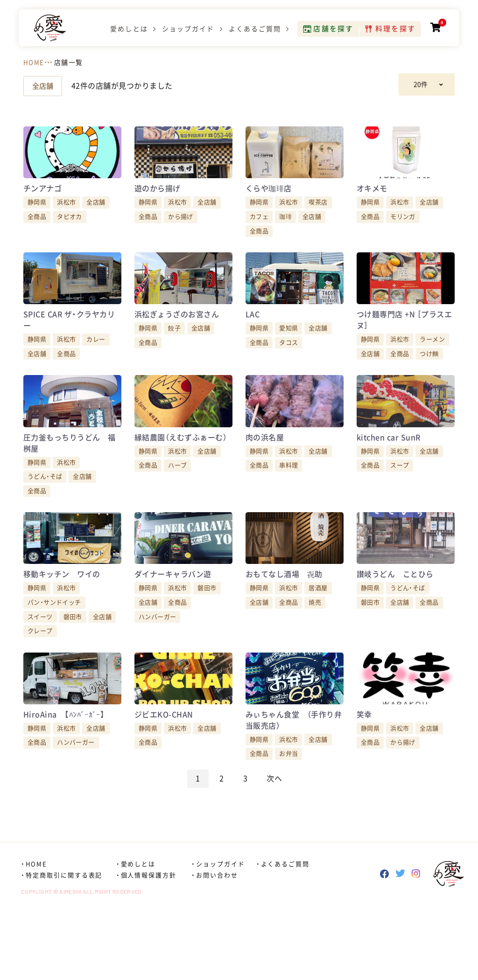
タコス (288, 372)
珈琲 (285, 231)
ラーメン (432, 369)
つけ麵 (429, 383)
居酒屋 (318, 646)
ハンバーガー (157, 675)
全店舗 (43, 86)
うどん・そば (45, 520)
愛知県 (288, 358)
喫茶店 (318, 217)
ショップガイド (186, 31)
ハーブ (177, 509)
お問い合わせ (217, 948)
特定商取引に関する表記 (64, 948)
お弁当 (288, 827)
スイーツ (40, 675)
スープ (400, 509)
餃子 (174, 358)
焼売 (315, 661)
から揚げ (181, 231)
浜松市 (66, 217)
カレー (96, 369)
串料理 (288, 509)
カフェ (259, 231)
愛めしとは (127, 31)
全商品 (37, 231)
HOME (34, 63)
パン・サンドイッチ (54, 661)
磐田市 (73, 675)
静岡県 (37, 217)
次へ (274, 851)
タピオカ (70, 231)
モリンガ (403, 231)
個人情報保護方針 (149, 948)
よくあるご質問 (253, 31)
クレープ (40, 689)
